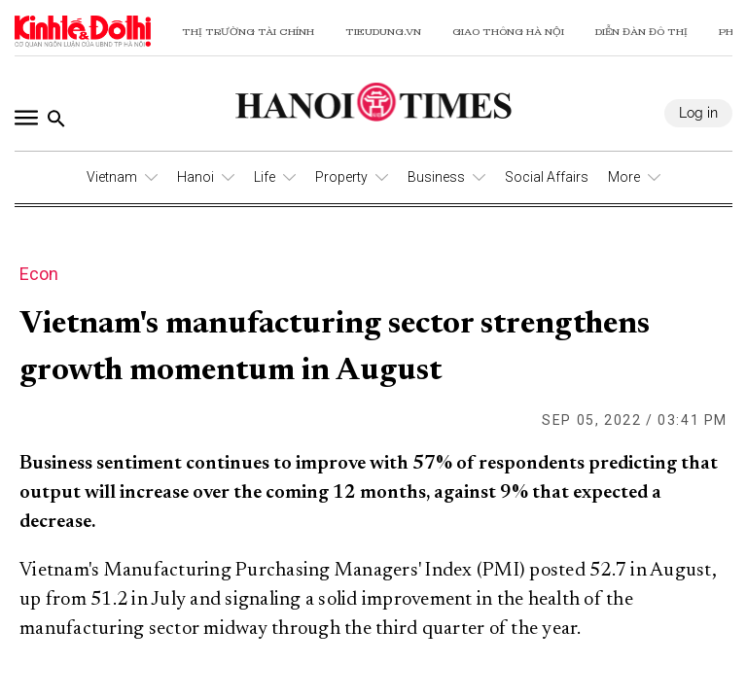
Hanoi (196, 177)
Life (265, 177)
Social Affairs (547, 177)
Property (341, 177)
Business (436, 177)
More (624, 177)
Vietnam (112, 177)
